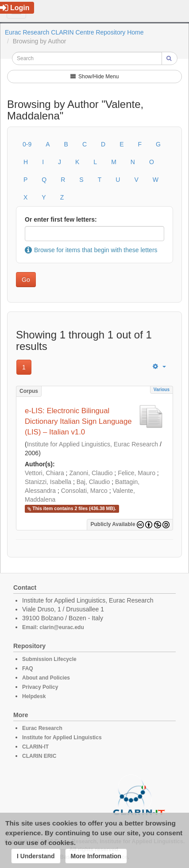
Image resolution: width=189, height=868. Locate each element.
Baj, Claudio (93, 482)
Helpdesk (34, 696)
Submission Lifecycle (49, 659)
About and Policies (46, 678)
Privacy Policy (40, 687)
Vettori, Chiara (44, 473)
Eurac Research (42, 728)
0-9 (27, 144)
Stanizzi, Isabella (48, 482)
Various (162, 390)
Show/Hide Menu (95, 77)
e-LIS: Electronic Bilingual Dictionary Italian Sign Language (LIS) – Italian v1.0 (78, 421)
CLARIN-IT (35, 747)
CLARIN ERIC (39, 756)
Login (15, 8)
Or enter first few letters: (61, 219)
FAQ (28, 668)
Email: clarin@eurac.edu (53, 627)
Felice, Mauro (137, 473)
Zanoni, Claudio (91, 473)
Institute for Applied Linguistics (62, 737)
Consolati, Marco (84, 491)
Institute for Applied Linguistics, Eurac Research (93, 444)
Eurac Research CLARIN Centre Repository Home (74, 32)
